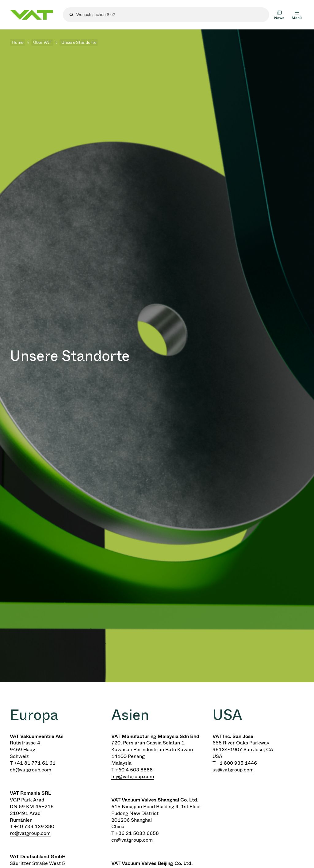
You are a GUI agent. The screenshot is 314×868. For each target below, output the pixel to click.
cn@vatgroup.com (132, 840)
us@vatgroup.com (233, 770)
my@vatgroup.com (133, 776)
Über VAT (42, 42)
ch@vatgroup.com (31, 770)
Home (17, 42)
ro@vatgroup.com (30, 833)
